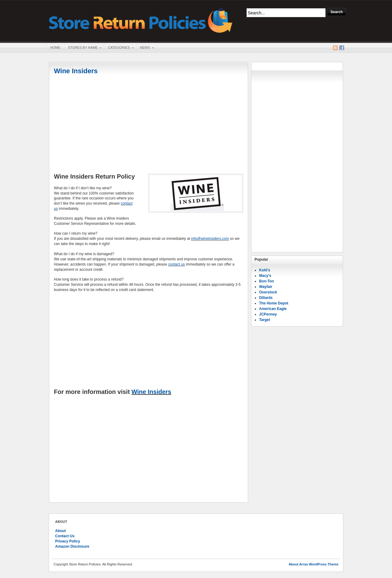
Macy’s (265, 276)
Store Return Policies (141, 20)
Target (265, 320)
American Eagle (273, 309)
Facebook (342, 48)
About (60, 531)
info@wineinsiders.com (210, 239)
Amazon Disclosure (72, 546)
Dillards (266, 298)
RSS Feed (335, 48)
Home (55, 47)
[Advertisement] (149, 125)
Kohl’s (265, 270)
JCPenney (268, 314)
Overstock (268, 292)
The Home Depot (274, 303)
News (145, 48)
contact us (177, 264)
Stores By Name (83, 48)
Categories (119, 48)
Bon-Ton (266, 281)
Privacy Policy (68, 541)
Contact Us (65, 536)
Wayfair (266, 287)
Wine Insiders (76, 71)
